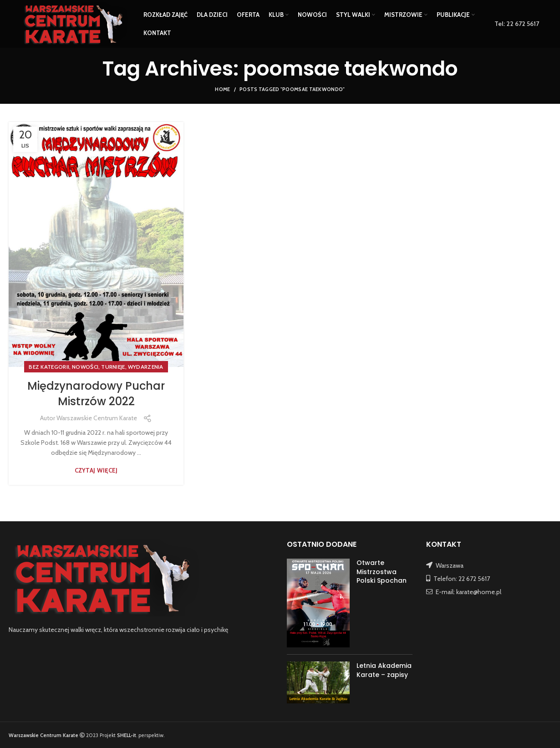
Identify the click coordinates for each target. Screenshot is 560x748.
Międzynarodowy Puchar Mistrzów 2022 (96, 394)
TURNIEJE (113, 367)
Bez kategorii (49, 367)
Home (222, 89)
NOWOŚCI (85, 367)
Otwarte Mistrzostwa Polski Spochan (382, 572)
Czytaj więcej (96, 471)
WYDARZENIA (146, 367)
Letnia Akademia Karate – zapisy (384, 670)
